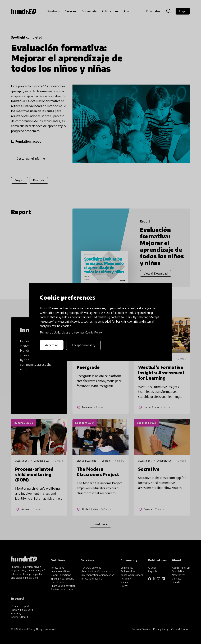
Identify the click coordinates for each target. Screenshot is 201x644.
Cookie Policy (93, 332)
